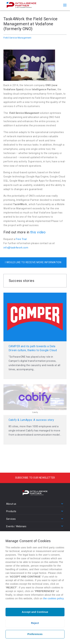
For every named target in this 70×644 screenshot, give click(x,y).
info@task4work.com (16, 248)
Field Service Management (17, 38)
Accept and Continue (35, 612)
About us (11, 504)
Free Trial (21, 239)
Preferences (35, 634)
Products (11, 511)
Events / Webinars (16, 526)
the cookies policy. (54, 598)
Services (11, 519)
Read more (35, 336)
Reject (35, 623)
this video (38, 232)
